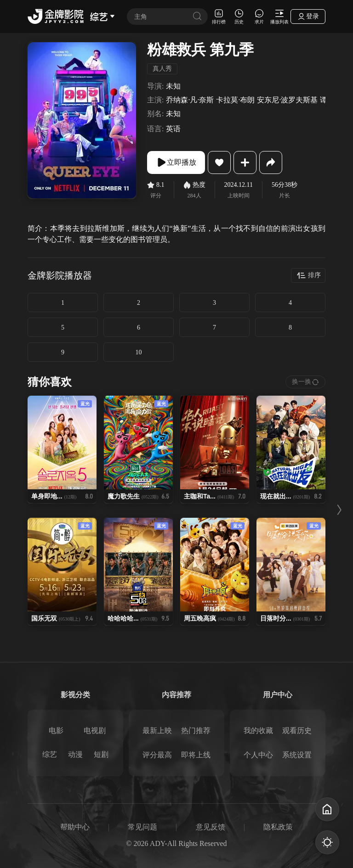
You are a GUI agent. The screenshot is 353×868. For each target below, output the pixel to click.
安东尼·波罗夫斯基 (287, 100)
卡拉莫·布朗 (235, 100)
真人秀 (162, 69)
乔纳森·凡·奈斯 (190, 100)
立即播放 (176, 162)
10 (139, 352)
